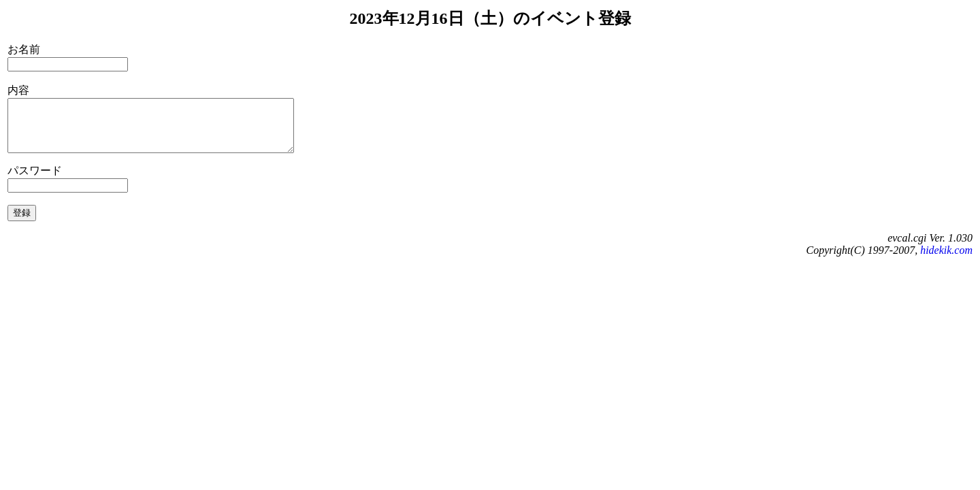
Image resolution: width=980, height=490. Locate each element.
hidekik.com (946, 260)
